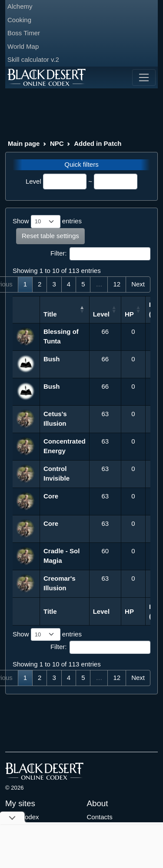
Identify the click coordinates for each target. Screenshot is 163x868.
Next (138, 284)
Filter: (100, 254)
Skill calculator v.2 (33, 59)
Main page (24, 143)
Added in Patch (98, 143)
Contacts (100, 817)
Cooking (19, 20)
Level (33, 181)
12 (117, 284)
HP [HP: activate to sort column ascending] (129, 314)
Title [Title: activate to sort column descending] (50, 314)
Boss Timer (24, 33)
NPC (57, 143)
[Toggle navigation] (144, 77)
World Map (23, 46)
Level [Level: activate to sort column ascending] (101, 314)
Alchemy (20, 6)
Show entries (47, 222)
